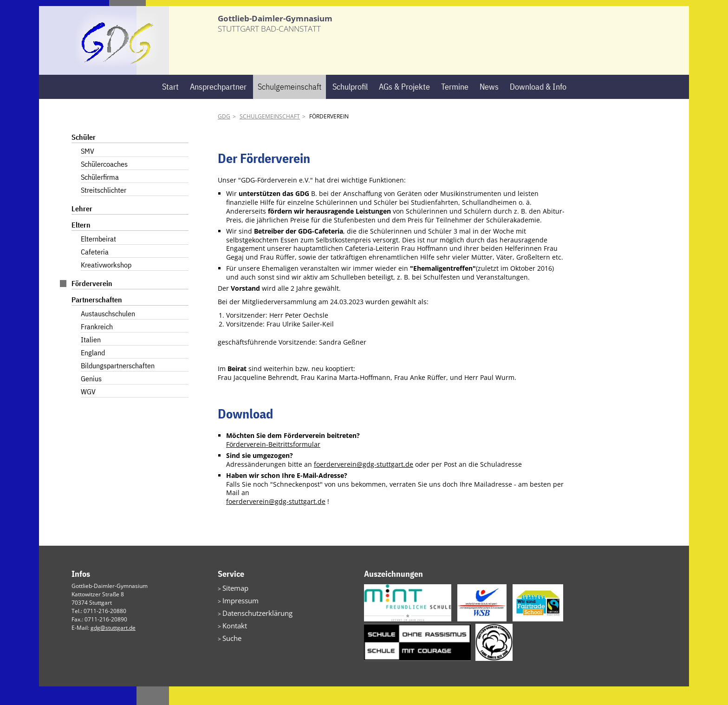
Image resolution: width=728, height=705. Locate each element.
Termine (455, 105)
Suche (230, 650)
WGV (88, 411)
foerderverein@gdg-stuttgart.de (364, 483)
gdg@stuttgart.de (113, 646)
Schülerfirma (100, 196)
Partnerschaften (97, 319)
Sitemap (233, 606)
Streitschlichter (104, 209)
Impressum (237, 617)
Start (170, 105)
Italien (91, 359)
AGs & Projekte (404, 105)
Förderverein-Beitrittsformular (273, 463)
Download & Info (538, 105)
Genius (91, 398)
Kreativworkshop (106, 284)
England (93, 372)
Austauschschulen (108, 333)
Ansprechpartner (218, 105)
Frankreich (97, 346)
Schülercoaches (104, 183)
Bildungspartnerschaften (118, 385)
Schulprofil (350, 105)
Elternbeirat (98, 258)
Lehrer (82, 228)
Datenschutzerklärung (251, 628)
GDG (224, 135)
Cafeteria (95, 271)
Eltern (81, 244)
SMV (88, 170)
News (489, 105)
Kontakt (232, 639)
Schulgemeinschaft (289, 105)
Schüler (84, 156)
